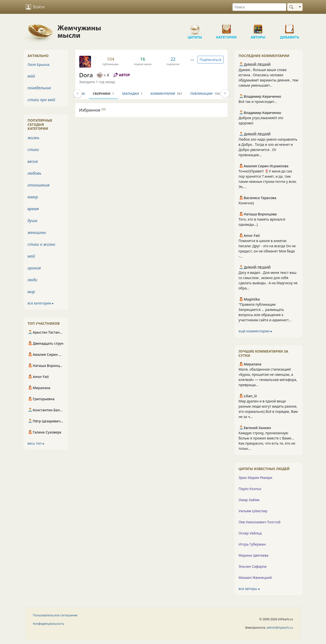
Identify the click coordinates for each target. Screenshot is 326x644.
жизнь (34, 138)
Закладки (158, 94)
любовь (35, 173)
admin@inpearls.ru (280, 628)
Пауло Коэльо (250, 489)
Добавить (290, 27)
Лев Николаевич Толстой (260, 522)
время (33, 209)
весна (33, 161)
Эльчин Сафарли (253, 566)
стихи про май (41, 100)
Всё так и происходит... (258, 102)
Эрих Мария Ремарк (256, 478)
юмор (33, 197)
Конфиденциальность (49, 624)
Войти (35, 7)
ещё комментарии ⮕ (255, 331)
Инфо (88, 94)
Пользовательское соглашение (55, 615)
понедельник (39, 88)
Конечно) (246, 203)
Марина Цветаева (254, 555)
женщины (37, 232)
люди (33, 280)
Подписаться (211, 60)
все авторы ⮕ (249, 589)
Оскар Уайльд (250, 533)
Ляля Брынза (39, 65)
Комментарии (192, 94)
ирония (34, 268)
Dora (86, 75)
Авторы (258, 27)
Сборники (129, 94)
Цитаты (195, 27)
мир (31, 292)
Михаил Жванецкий (255, 578)
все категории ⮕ (41, 303)
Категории (227, 27)
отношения (39, 185)
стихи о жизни (41, 244)
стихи (33, 150)
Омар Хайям (249, 500)
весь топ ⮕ (36, 443)
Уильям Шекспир (253, 511)
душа (33, 221)
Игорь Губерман (252, 544)
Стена (106, 94)
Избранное (93, 110)
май (31, 76)
